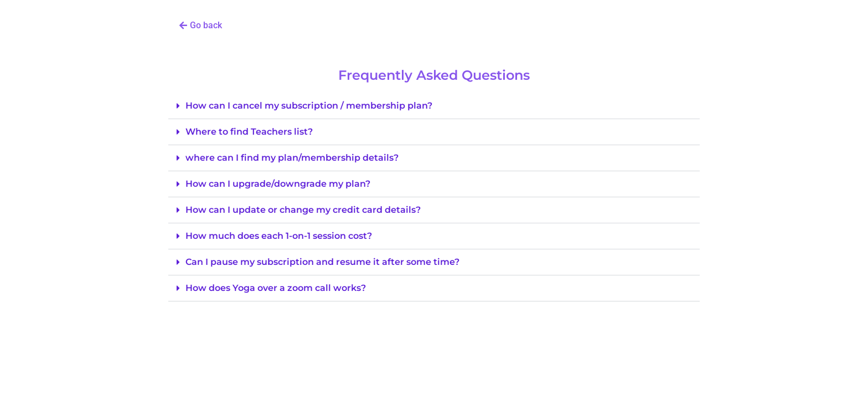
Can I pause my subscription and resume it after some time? (322, 262)
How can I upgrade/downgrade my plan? (278, 184)
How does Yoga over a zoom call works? (276, 288)
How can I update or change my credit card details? (303, 210)
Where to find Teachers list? (249, 132)
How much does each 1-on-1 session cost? (279, 236)
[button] (201, 25)
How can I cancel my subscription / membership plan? (309, 106)
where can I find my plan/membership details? (292, 158)
